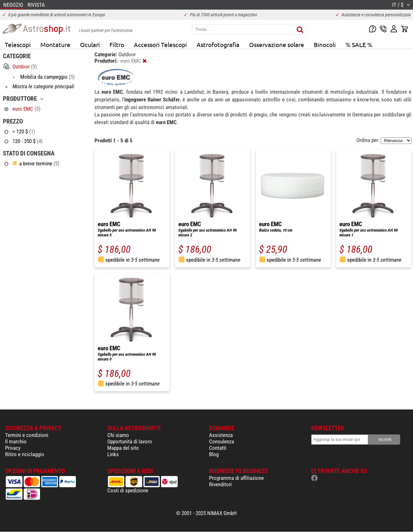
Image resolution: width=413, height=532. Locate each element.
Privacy (13, 448)
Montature (55, 44)
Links (113, 454)
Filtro (117, 44)
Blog (214, 454)
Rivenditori (220, 484)
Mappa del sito (123, 448)
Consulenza (222, 441)
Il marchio (16, 441)
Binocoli (325, 44)
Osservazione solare (277, 44)
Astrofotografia (218, 44)
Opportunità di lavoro (130, 441)
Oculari (90, 44)
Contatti (218, 448)
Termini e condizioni (27, 435)
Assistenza (221, 435)
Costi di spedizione (128, 490)
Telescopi (18, 44)
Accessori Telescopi (160, 44)
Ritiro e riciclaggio (25, 454)
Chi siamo (118, 435)
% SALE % (359, 44)
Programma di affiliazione (236, 478)
